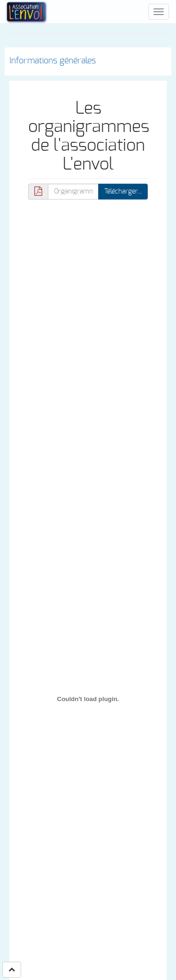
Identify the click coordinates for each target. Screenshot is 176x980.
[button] (12, 970)
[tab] (88, 62)
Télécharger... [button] (123, 192)
